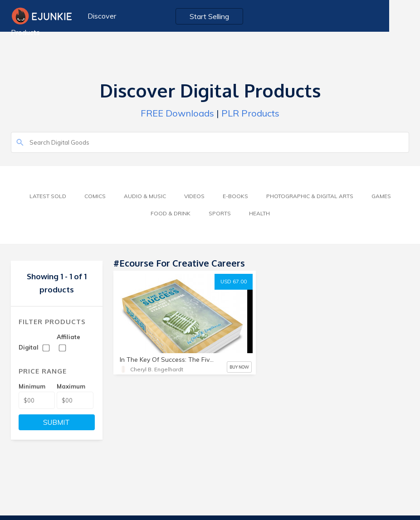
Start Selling (230, 16)
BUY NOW (239, 367)
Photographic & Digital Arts (310, 196)
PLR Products (250, 113)
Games (381, 196)
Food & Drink (171, 213)
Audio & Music (145, 196)
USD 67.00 (234, 282)
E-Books (235, 196)
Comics (95, 196)
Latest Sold (48, 196)
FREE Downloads (177, 113)
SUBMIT (56, 422)
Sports (220, 213)
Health (259, 213)
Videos (194, 196)
